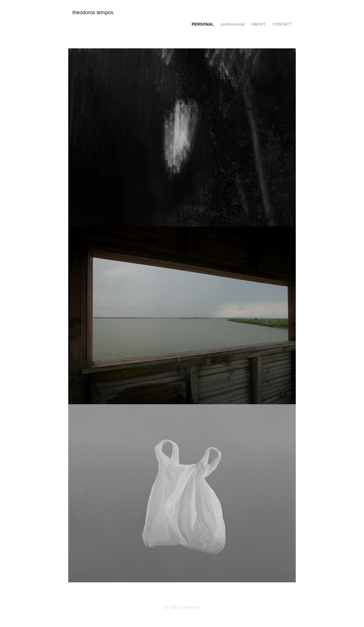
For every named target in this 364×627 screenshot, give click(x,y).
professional (232, 24)
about (258, 24)
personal (203, 24)
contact (282, 24)
